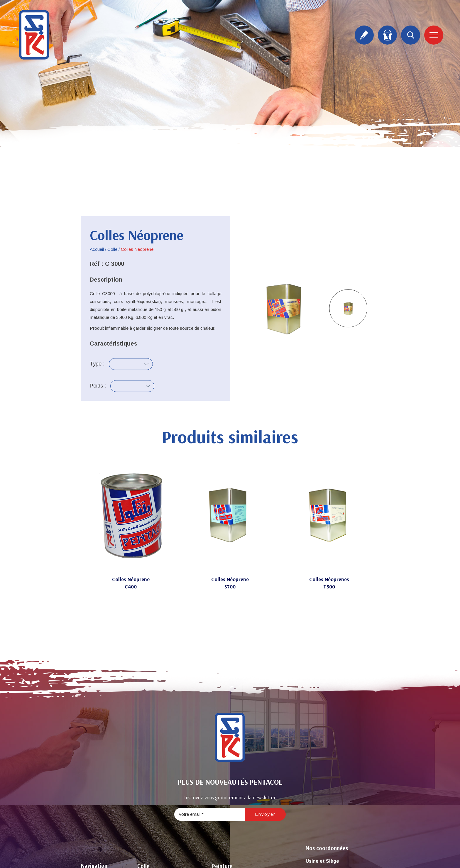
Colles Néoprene (131, 579)
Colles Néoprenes (329, 579)
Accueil (97, 249)
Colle (112, 249)
